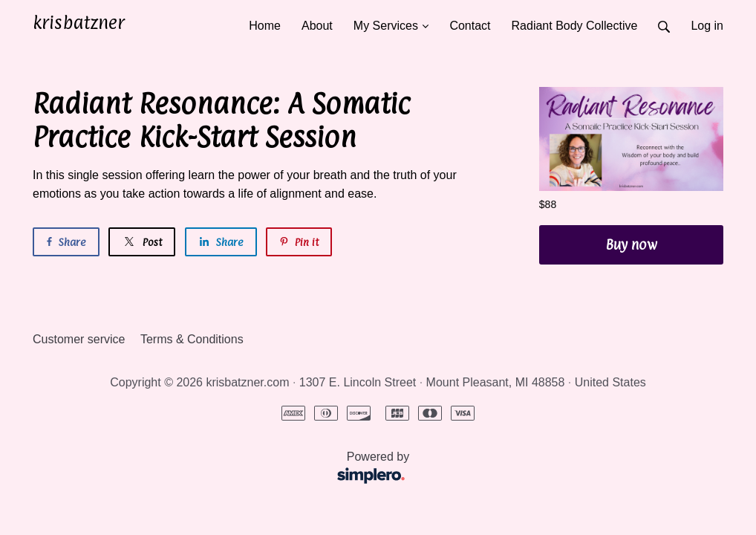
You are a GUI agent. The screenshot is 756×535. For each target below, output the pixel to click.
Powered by (226, 469)
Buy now (631, 244)
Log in (707, 26)
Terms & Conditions (192, 339)
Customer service (79, 339)
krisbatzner (79, 22)
